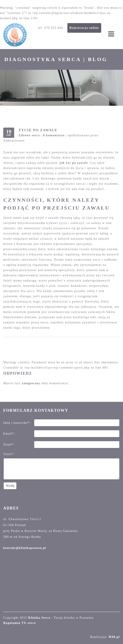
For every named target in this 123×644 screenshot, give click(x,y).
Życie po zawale (38, 130)
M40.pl (114, 637)
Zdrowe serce (29, 135)
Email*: (9, 434)
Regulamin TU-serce (20, 623)
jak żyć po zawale (74, 163)
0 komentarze (54, 135)
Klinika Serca (39, 618)
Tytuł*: (9, 445)
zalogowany (31, 383)
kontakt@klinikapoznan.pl (25, 548)
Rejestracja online (84, 28)
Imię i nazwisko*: (17, 423)
